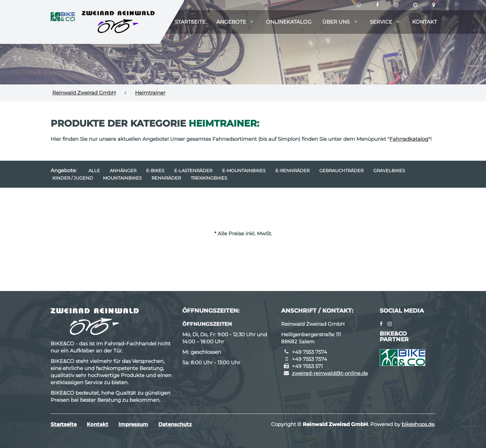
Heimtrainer (150, 93)
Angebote (231, 22)
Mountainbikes (122, 178)
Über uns (336, 22)
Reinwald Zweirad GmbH (84, 93)
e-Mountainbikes (244, 170)
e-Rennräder (292, 170)
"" (409, 139)
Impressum (133, 424)
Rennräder (166, 178)
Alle (94, 170)
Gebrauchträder (341, 170)
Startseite (190, 22)
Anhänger (123, 170)
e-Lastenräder (193, 170)
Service (381, 22)
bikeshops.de (418, 424)
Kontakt (425, 22)
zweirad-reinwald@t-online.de (330, 373)
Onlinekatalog (289, 22)
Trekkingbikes (209, 178)
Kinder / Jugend (73, 178)
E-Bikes (155, 170)
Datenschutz (175, 424)
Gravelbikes (389, 170)
